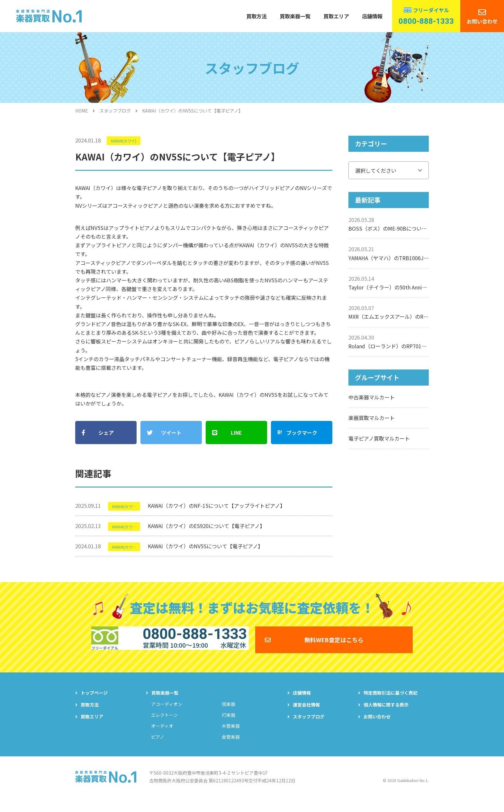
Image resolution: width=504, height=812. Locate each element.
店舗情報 (372, 16)
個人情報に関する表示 (386, 716)
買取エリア (336, 16)
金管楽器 (231, 748)
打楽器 (229, 726)
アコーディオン (167, 715)
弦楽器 (229, 715)
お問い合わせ (482, 21)
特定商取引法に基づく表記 (391, 704)
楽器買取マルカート (372, 418)
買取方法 (256, 16)
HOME (82, 111)
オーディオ (162, 737)
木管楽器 (231, 737)
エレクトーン (164, 726)
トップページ (94, 704)
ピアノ (158, 748)
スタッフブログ (115, 111)
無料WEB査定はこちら (334, 646)
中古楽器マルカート (372, 397)
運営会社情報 (306, 716)
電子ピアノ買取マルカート (379, 438)
